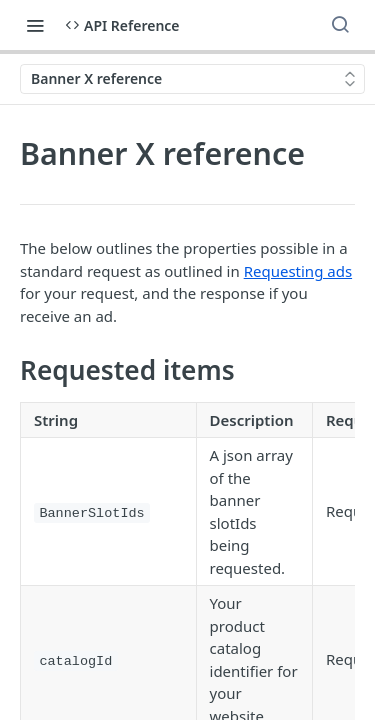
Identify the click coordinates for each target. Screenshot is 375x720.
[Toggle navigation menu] (35, 25)
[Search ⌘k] (340, 25)
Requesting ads (298, 271)
